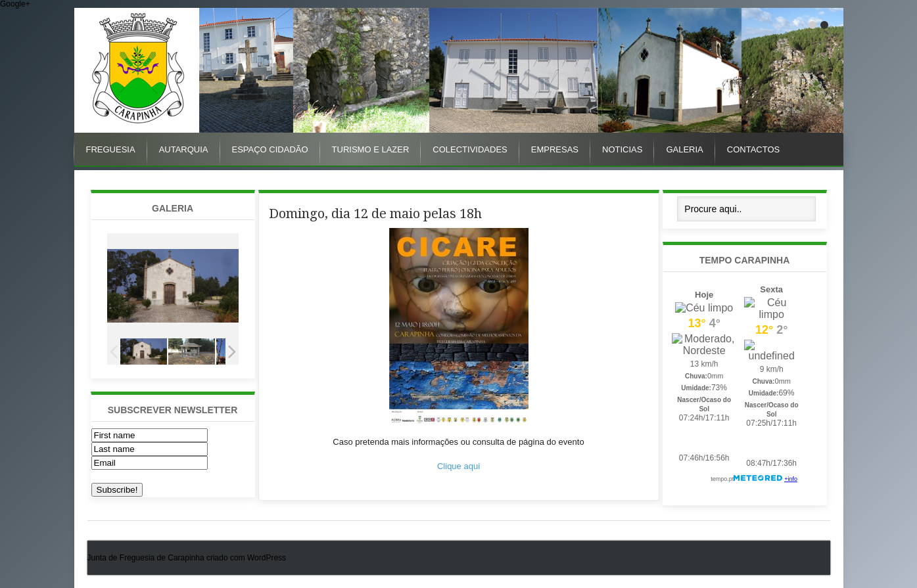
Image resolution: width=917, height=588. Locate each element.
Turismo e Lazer (371, 149)
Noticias (622, 149)
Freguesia (111, 149)
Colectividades (470, 149)
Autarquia (184, 149)
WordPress (267, 558)
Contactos (753, 149)
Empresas (555, 149)
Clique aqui (458, 466)
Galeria (684, 149)
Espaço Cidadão (270, 149)
